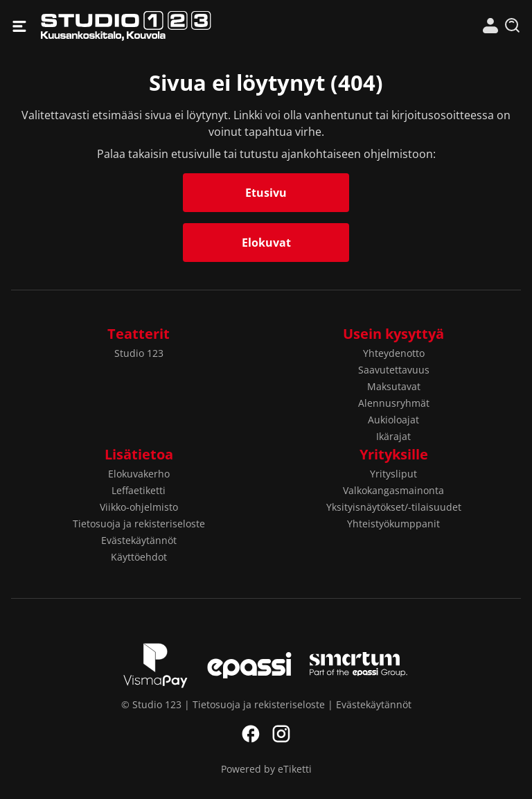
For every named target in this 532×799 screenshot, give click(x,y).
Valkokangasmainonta (393, 490)
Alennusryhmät (394, 403)
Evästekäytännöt (139, 540)
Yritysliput (393, 474)
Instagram (281, 734)
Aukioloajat (393, 420)
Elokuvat (266, 243)
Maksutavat (394, 386)
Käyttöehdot (139, 557)
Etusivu (266, 193)
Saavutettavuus (394, 370)
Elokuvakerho (139, 474)
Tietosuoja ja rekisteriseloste (139, 524)
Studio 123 (153, 26)
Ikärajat (393, 436)
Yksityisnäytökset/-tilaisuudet (394, 507)
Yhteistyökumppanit (393, 524)
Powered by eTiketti (266, 769)
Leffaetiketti (139, 490)
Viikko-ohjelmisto (139, 507)
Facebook (251, 734)
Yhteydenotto (394, 353)
